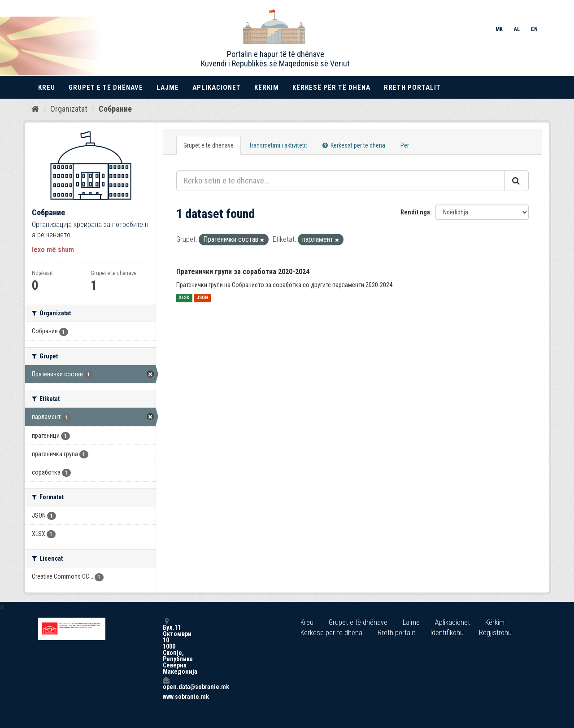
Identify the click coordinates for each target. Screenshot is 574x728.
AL (517, 29)
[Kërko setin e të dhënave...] (341, 181)
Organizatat (69, 109)
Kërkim (267, 87)
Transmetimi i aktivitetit (278, 145)
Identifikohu (447, 633)
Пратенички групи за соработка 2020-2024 (243, 272)
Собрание (115, 109)
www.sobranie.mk (166, 697)
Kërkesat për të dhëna (354, 145)
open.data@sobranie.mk (166, 683)
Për (405, 145)
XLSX (184, 298)
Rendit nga (415, 212)
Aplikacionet (217, 87)
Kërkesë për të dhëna (331, 87)
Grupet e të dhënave (106, 87)
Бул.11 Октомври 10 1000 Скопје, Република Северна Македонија (166, 646)
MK (499, 29)
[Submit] (517, 181)
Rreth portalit (412, 87)
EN (534, 29)
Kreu (47, 87)
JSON (202, 298)
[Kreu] (35, 109)
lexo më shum (53, 250)
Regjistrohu (495, 633)
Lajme (168, 87)
